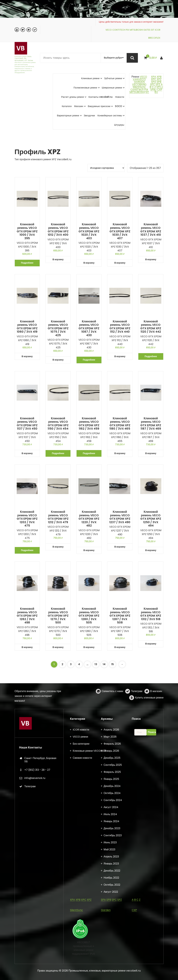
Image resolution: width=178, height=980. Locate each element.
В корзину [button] (58, 259)
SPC (153, 84)
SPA (154, 82)
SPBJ (153, 89)
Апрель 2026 (111, 976)
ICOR (158, 30)
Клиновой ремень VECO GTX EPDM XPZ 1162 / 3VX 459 (89, 424)
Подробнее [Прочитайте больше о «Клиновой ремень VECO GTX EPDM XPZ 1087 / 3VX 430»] (89, 360)
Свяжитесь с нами (112, 705)
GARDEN (139, 82)
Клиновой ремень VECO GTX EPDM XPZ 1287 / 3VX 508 (120, 616)
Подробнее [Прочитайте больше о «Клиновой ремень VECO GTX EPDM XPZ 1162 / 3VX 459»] (89, 453)
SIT (153, 30)
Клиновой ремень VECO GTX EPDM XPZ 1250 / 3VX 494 (151, 519)
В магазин (156, 705)
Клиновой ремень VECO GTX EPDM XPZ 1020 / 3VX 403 (89, 231)
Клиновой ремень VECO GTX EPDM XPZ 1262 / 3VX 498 (27, 616)
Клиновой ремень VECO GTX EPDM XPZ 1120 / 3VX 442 (151, 327)
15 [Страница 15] (113, 664)
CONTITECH (119, 30)
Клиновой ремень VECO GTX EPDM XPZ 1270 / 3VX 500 (58, 616)
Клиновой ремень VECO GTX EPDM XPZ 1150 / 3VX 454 (58, 424)
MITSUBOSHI (136, 30)
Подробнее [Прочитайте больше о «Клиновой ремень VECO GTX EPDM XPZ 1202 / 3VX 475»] (27, 550)
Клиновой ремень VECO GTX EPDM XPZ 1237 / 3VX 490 (120, 517)
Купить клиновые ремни (149, 712)
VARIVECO (139, 79)
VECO (109, 30)
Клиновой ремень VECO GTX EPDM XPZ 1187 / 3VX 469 (151, 424)
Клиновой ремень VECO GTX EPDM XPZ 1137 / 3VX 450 (27, 424)
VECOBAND (139, 84)
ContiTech (137, 89)
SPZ (158, 84)
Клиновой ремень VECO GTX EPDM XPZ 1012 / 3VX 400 (58, 229)
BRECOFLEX (154, 38)
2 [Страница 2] (62, 664)
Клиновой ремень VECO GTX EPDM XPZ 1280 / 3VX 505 (89, 616)
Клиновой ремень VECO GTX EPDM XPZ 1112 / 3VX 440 (120, 327)
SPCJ (160, 87)
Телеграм (137, 705)
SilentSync (139, 87)
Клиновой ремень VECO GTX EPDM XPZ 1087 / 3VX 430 (89, 328)
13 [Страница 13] (96, 664)
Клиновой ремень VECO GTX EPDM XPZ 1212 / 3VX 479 (58, 517)
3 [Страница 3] (71, 664)
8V (156, 92)
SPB (159, 82)
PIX (127, 30)
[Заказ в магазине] (106, 168)
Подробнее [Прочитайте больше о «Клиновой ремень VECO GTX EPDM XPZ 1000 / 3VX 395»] (27, 263)
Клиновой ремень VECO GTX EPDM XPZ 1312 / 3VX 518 (151, 614)
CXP (160, 89)
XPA (154, 77)
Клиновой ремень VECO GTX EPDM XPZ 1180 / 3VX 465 (120, 424)
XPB (159, 77)
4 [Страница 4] (79, 664)
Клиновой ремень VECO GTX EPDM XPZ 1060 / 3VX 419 (27, 327)
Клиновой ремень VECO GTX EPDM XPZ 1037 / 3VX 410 (151, 229)
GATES (147, 30)
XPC (154, 79)
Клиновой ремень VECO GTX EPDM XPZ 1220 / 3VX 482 (89, 519)
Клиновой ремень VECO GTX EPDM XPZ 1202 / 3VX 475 (27, 519)
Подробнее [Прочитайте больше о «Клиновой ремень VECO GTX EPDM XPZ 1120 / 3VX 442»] (151, 356)
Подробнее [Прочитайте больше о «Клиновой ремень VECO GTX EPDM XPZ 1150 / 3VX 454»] (58, 453)
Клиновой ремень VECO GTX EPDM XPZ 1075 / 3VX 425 (58, 328)
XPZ (159, 79)
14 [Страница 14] (104, 664)
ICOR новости (81, 976)
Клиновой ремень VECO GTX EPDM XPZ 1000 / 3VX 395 (27, 231)
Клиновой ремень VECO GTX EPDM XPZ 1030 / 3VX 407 (120, 231)
